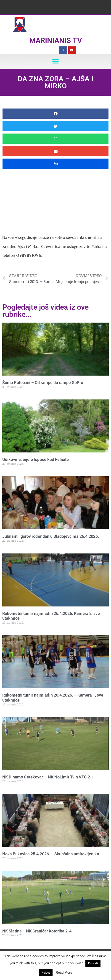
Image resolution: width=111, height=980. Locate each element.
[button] (56, 62)
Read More (64, 972)
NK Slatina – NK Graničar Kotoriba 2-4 (37, 931)
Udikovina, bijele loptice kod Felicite (36, 459)
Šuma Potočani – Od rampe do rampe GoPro (43, 383)
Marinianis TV (56, 40)
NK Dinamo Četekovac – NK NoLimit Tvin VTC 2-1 (48, 777)
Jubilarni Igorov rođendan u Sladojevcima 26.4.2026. (51, 536)
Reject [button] (46, 973)
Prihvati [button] (93, 963)
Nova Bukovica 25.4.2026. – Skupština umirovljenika (51, 854)
